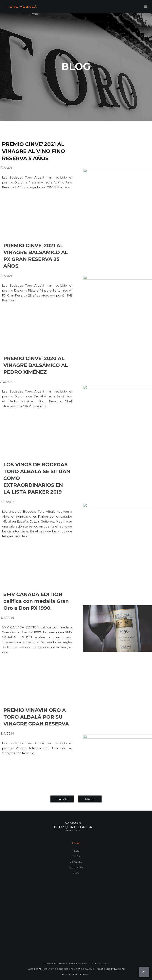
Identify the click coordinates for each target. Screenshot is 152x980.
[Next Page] (90, 799)
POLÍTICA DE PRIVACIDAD (111, 969)
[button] (146, 6)
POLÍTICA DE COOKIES (56, 969)
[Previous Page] (62, 799)
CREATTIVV (84, 974)
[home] (22, 7)
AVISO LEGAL (34, 969)
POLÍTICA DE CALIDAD (83, 969)
